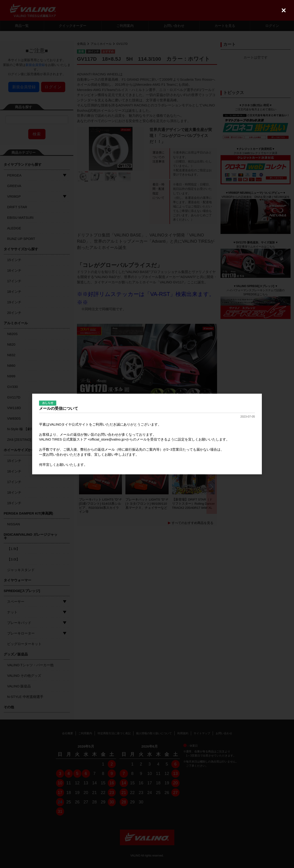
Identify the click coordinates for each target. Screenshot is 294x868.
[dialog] (147, 434)
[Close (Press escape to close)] (284, 10)
